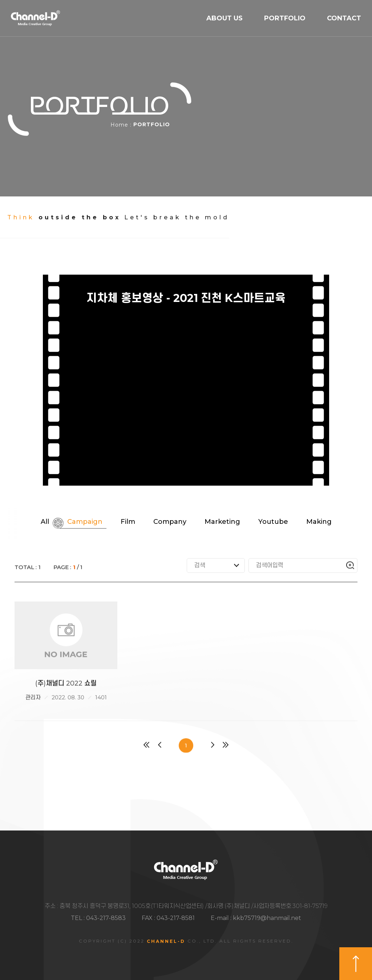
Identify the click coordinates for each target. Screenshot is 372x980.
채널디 (36, 19)
